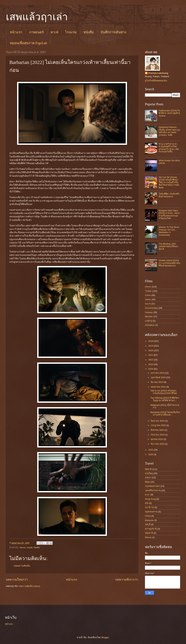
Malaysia (149, 520)
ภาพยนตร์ (36, 32)
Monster (149, 316)
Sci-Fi (148, 304)
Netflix (37, 547)
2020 (151, 350)
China (148, 516)
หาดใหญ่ (149, 473)
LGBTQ (149, 321)
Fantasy (149, 312)
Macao (148, 537)
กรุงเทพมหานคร (152, 486)
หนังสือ (89, 32)
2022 (151, 360)
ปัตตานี (148, 469)
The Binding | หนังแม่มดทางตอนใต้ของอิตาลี (168, 246)
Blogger (105, 637)
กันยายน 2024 (158, 435)
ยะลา (147, 495)
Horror (23, 547)
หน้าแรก (16, 32)
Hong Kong (150, 499)
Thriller (148, 291)
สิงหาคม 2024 (158, 430)
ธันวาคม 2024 (158, 444)
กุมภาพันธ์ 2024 (159, 377)
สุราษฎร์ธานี (151, 529)
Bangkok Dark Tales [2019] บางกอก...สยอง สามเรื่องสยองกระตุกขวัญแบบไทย (169, 214)
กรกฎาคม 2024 (159, 425)
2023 (151, 364)
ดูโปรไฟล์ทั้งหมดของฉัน (156, 81)
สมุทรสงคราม (151, 512)
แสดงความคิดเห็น (22, 566)
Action (148, 299)
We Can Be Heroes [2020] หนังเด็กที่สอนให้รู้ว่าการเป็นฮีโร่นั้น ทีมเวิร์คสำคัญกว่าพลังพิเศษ (169, 182)
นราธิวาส (149, 507)
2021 (151, 355)
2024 (151, 369)
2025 (151, 450)
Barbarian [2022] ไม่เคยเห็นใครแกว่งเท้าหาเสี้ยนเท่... (165, 413)
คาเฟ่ (54, 32)
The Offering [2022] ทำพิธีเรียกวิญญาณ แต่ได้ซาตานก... (165, 399)
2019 (151, 346)
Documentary (151, 308)
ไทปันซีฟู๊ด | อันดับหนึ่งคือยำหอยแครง (169, 195)
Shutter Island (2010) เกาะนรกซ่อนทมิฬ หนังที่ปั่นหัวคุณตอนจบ (169, 263)
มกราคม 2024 (158, 373)
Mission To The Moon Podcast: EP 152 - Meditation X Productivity (169, 231)
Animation (150, 325)
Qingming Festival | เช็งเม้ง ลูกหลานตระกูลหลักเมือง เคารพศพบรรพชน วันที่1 (169, 131)
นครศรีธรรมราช (153, 490)
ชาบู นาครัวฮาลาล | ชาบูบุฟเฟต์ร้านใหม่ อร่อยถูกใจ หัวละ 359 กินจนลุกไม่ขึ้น (169, 148)
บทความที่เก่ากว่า (127, 580)
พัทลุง (147, 482)
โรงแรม (71, 32)
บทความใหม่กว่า (17, 580)
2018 (151, 341)
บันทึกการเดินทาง (113, 32)
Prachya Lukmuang (158, 73)
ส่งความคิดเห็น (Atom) (30, 586)
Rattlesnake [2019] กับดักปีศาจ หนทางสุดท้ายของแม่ (169, 113)
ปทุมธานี (149, 533)
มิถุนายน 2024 (158, 421)
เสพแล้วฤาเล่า (37, 17)
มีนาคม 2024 (157, 382)
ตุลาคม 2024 (157, 439)
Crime (148, 295)
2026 (151, 454)
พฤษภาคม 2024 (159, 387)
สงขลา (148, 478)
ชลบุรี (148, 524)
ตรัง (147, 503)
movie (30, 547)
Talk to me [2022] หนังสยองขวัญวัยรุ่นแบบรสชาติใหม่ (164, 392)
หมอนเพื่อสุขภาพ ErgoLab (28, 43)
